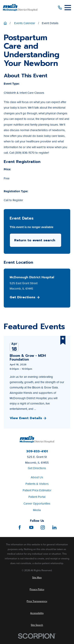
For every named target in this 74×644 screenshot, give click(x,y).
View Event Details (28, 418)
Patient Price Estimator (37, 490)
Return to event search (35, 240)
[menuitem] (37, 578)
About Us (37, 477)
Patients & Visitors (37, 484)
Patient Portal (37, 497)
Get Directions (25, 297)
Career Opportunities (37, 504)
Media (37, 510)
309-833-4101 (37, 451)
